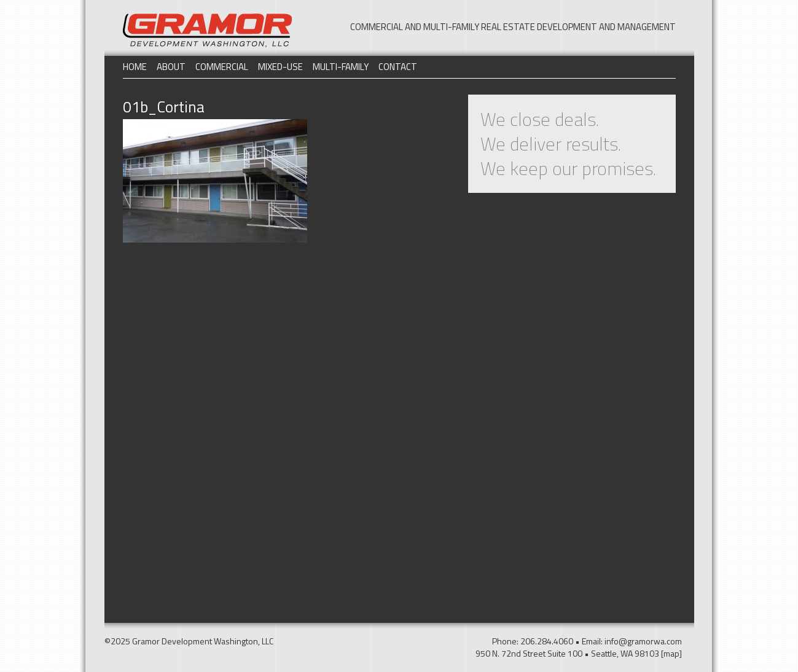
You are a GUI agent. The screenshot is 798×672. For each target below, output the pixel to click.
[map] (671, 653)
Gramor (207, 30)
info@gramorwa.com (643, 641)
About (171, 67)
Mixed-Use (280, 67)
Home (135, 67)
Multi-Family (341, 67)
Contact (398, 67)
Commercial (222, 67)
